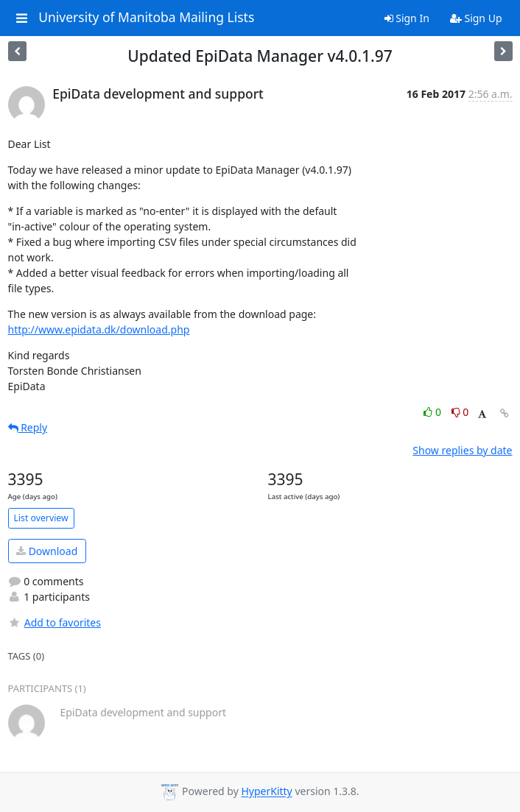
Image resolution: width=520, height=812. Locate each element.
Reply (28, 427)
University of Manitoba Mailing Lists (146, 18)
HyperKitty (266, 792)
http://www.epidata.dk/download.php (99, 329)
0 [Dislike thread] (460, 412)
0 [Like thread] (433, 412)
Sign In (407, 18)
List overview (41, 518)
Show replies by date (462, 450)
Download (47, 551)
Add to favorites (55, 622)
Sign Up (476, 18)
